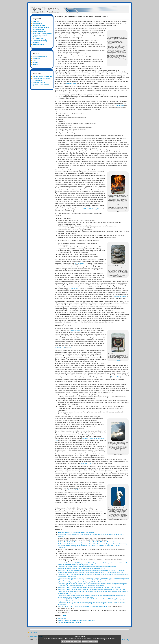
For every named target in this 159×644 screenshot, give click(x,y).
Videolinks (36, 62)
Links (35, 61)
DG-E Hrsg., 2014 (95, 209)
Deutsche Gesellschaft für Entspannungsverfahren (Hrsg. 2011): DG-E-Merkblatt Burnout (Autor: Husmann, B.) (92, 542)
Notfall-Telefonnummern (40, 57)
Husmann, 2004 (81, 209)
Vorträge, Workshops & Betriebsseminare (40, 36)
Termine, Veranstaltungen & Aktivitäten (41, 42)
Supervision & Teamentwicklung (43, 33)
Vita (34, 86)
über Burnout (62, 619)
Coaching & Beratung (39, 31)
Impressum (33, 632)
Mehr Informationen (90, 642)
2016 (70, 347)
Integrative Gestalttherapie (41, 84)
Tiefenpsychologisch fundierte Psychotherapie (42, 79)
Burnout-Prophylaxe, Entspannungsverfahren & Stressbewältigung (41, 27)
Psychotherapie (38, 24)
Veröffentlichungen (39, 45)
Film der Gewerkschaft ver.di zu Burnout (70, 622)
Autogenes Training (39, 82)
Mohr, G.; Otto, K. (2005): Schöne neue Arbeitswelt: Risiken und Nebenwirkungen (83, 607)
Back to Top (126, 640)
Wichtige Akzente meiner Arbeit (42, 76)
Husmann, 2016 (71, 83)
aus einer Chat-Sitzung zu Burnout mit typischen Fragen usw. (76, 620)
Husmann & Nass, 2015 (90, 439)
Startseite (36, 22)
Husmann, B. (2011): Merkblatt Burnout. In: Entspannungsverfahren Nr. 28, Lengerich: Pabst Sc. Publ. (89, 588)
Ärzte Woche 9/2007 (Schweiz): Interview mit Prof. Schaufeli (76, 532)
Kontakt (35, 64)
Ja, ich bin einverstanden (71, 642)
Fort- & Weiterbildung (39, 39)
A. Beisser (118, 360)
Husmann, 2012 (60, 347)
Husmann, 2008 (119, 105)
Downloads (36, 59)
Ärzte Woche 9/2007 (121, 296)
